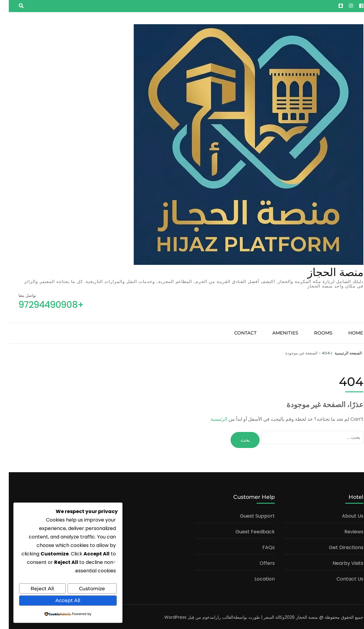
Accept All (59, 601)
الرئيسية (210, 419)
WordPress (167, 616)
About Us (344, 515)
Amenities (276, 333)
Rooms (314, 333)
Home (347, 333)
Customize (83, 589)
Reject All (33, 589)
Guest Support (249, 515)
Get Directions (337, 546)
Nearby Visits (339, 562)
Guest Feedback (246, 530)
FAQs (260, 546)
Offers (258, 562)
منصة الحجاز (327, 272)
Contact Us (341, 578)
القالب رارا (215, 616)
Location (256, 578)
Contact (237, 333)
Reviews (345, 530)
